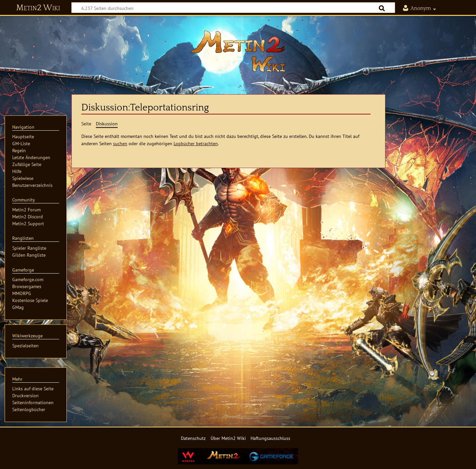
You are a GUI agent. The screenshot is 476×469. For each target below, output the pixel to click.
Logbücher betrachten (196, 143)
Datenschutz (193, 438)
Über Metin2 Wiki (228, 438)
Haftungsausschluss (270, 438)
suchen (120, 143)
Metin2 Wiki (38, 8)
